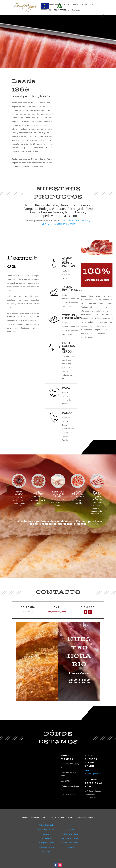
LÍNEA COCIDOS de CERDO (68, 347)
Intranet (46, 834)
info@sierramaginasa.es (58, 612)
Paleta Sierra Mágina (70, 834)
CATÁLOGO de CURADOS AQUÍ (74, 220)
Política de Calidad (46, 825)
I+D (70, 825)
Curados (84, 5)
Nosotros (53, 10)
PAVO (66, 388)
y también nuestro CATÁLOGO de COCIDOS (65, 222)
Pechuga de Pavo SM (70, 838)
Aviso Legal (46, 852)
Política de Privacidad (46, 829)
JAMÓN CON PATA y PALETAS (68, 262)
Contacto (76, 10)
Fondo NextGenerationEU (60, 5)
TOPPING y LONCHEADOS (72, 317)
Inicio (75, 5)
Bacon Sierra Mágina (70, 843)
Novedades (65, 10)
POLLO (67, 413)
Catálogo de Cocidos (46, 847)
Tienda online (46, 838)
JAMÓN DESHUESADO (72, 289)
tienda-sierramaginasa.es (93, 772)
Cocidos (94, 5)
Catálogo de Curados (46, 843)
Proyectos (70, 829)
